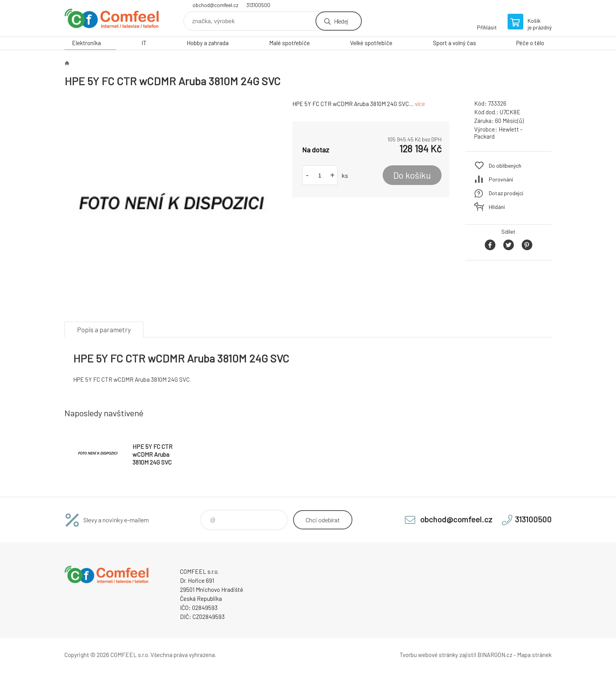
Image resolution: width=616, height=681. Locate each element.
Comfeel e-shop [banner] (112, 18)
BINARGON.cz (495, 655)
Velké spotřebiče (371, 43)
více (420, 104)
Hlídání (497, 207)
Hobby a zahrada (208, 43)
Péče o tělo (530, 43)
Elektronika (86, 43)
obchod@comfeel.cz (215, 5)
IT (144, 43)
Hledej (341, 21)
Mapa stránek (534, 655)
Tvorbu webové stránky (429, 655)
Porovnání (501, 179)
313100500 (258, 5)
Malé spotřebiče (290, 43)
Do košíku (412, 175)
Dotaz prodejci (506, 193)
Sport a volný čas (455, 43)
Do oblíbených (505, 166)
